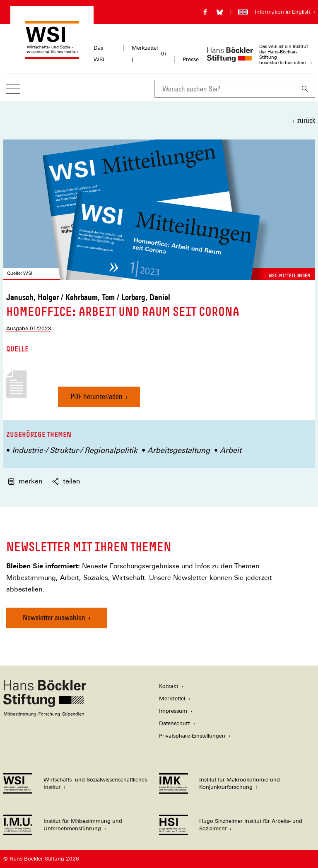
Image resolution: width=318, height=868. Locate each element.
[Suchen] (305, 89)
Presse (191, 59)
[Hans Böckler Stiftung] (45, 714)
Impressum (173, 711)
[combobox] (225, 89)
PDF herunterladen (96, 400)
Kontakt (169, 686)
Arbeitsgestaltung (179, 450)
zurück (306, 120)
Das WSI (99, 54)
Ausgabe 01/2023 (29, 328)
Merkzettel (172, 698)
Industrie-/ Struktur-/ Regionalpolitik (75, 450)
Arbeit (231, 450)
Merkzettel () (149, 54)
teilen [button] (66, 481)
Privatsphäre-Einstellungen (192, 736)
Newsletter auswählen (54, 617)
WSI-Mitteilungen (290, 276)
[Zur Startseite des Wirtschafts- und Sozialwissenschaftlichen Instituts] (52, 55)
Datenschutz (175, 723)
